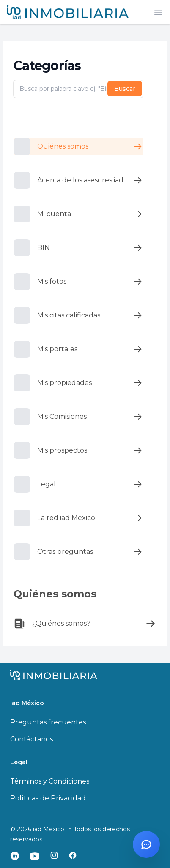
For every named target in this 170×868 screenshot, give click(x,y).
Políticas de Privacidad (48, 798)
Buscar (125, 89)
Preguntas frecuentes (48, 722)
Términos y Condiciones (50, 781)
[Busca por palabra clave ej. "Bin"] (78, 89)
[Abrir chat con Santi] (146, 844)
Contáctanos (32, 739)
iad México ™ (53, 829)
